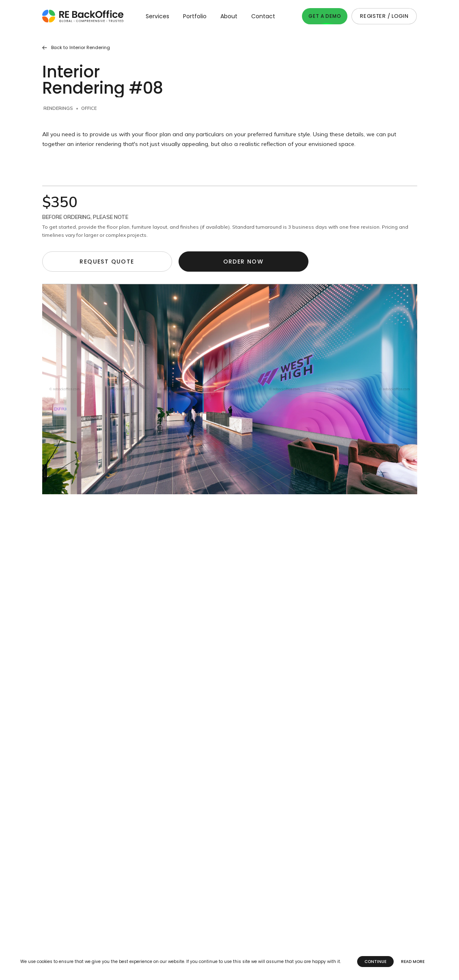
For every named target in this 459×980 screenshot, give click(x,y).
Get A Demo (325, 16)
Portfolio (195, 16)
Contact (263, 16)
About (229, 16)
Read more (413, 962)
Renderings (58, 108)
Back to (76, 48)
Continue (375, 962)
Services (157, 16)
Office (89, 108)
